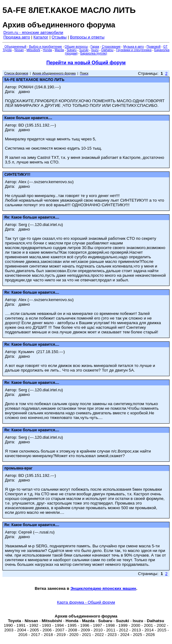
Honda (47, 50)
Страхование (111, 47)
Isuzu (95, 50)
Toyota (7, 50)
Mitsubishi (33, 50)
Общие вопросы (76, 47)
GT (166, 47)
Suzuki (84, 50)
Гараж (95, 47)
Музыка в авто (133, 47)
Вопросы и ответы (87, 37)
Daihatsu (107, 50)
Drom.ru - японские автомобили (33, 32)
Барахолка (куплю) (94, 53)
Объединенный (16, 47)
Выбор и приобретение (45, 47)
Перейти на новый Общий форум (86, 63)
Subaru (72, 50)
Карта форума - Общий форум (86, 602)
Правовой (153, 47)
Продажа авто (17, 37)
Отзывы (59, 37)
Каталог (41, 37)
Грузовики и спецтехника (134, 50)
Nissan (19, 50)
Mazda (59, 50)
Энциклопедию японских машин (103, 588)
